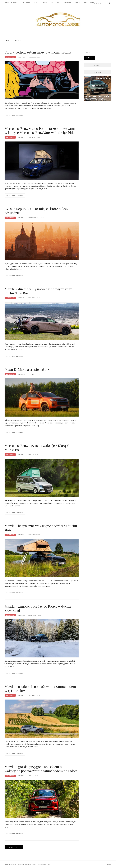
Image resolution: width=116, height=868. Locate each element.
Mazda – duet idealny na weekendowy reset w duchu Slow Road (38, 291)
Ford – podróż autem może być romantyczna (38, 52)
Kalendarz (67, 3)
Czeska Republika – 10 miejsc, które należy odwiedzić (36, 211)
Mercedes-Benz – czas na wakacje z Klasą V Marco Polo (37, 448)
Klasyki (37, 3)
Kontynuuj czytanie (15, 115)
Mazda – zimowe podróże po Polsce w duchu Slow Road (38, 608)
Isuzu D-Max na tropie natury (27, 369)
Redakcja (22, 57)
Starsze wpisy (15, 847)
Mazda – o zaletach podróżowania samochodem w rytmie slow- (40, 689)
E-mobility (55, 3)
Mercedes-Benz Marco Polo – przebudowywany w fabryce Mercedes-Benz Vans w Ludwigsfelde (40, 130)
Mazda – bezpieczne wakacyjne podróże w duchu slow (41, 528)
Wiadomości (25, 3)
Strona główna (11, 3)
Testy (45, 3)
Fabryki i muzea (81, 3)
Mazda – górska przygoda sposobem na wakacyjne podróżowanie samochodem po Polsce (41, 769)
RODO (109, 864)
